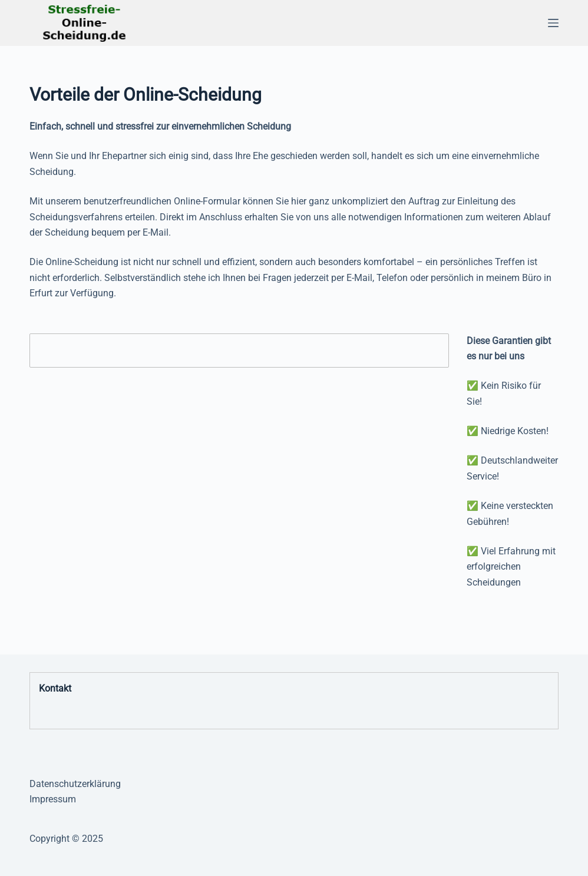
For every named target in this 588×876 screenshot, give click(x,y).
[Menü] (553, 23)
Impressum (53, 799)
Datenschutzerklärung (75, 784)
